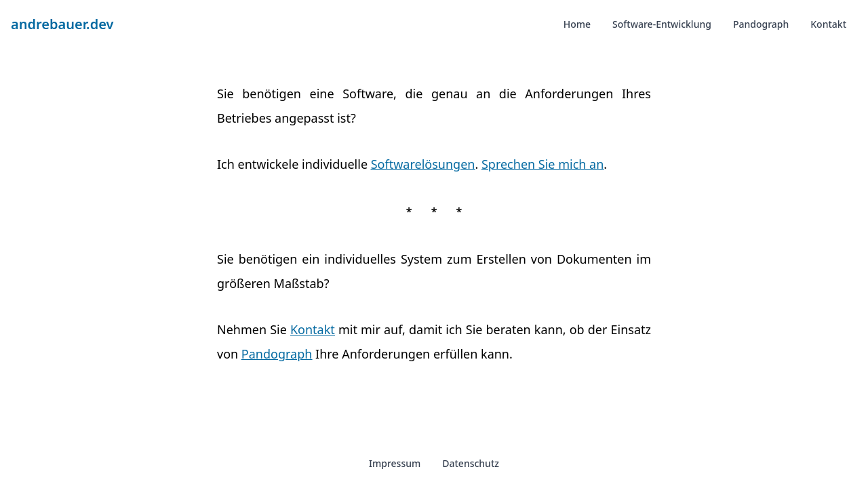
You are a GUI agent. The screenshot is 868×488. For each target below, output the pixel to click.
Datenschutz (471, 463)
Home (577, 24)
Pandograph (761, 24)
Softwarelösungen (423, 164)
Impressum (395, 463)
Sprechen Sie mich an (542, 164)
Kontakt (828, 24)
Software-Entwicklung (662, 24)
